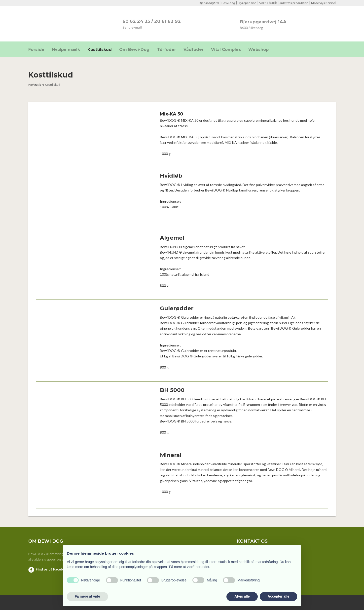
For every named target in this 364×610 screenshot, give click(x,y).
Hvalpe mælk (66, 50)
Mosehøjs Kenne (322, 3)
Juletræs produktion (292, 3)
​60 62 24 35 (136, 21)
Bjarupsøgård (204, 3)
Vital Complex (226, 50)
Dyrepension (244, 3)
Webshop (258, 50)
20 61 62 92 (167, 21)
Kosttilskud (100, 50)
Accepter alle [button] (278, 596)
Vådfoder (194, 50)
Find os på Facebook (53, 569)
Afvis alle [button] (242, 596)
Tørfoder (166, 50)
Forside (36, 50)
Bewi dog (224, 3)
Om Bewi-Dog (134, 50)
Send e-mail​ (132, 27)
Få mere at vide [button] (87, 596)
